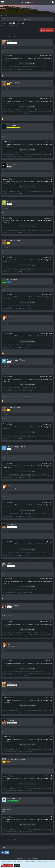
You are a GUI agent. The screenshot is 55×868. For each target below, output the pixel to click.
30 (20, 37)
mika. (4, 26)
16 (15, 37)
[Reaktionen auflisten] (4, 75)
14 (9, 37)
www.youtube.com (45, 55)
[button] (2, 2)
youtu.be (48, 541)
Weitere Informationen (7, 866)
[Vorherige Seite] (2, 37)
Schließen (17, 866)
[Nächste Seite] (23, 37)
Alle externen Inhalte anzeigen (27, 63)
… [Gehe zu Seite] (7, 37)
